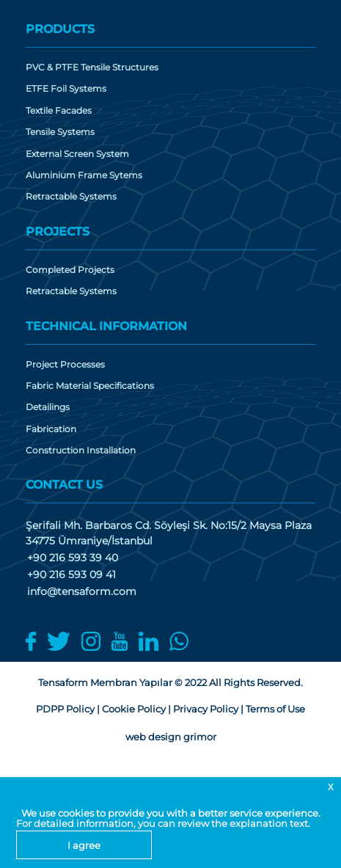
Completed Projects (70, 270)
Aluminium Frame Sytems (84, 175)
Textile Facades (59, 111)
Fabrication (51, 429)
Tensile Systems (60, 132)
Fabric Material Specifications (90, 386)
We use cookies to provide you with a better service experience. (171, 813)
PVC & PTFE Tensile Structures (92, 68)
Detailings (48, 407)
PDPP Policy (65, 709)
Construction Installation (81, 451)
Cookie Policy (134, 709)
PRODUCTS (60, 29)
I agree (84, 845)
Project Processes (65, 365)
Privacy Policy (206, 709)
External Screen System (77, 154)
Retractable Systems (71, 197)
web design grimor (171, 737)
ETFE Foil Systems (66, 89)
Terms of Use (275, 709)
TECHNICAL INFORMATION (106, 326)
